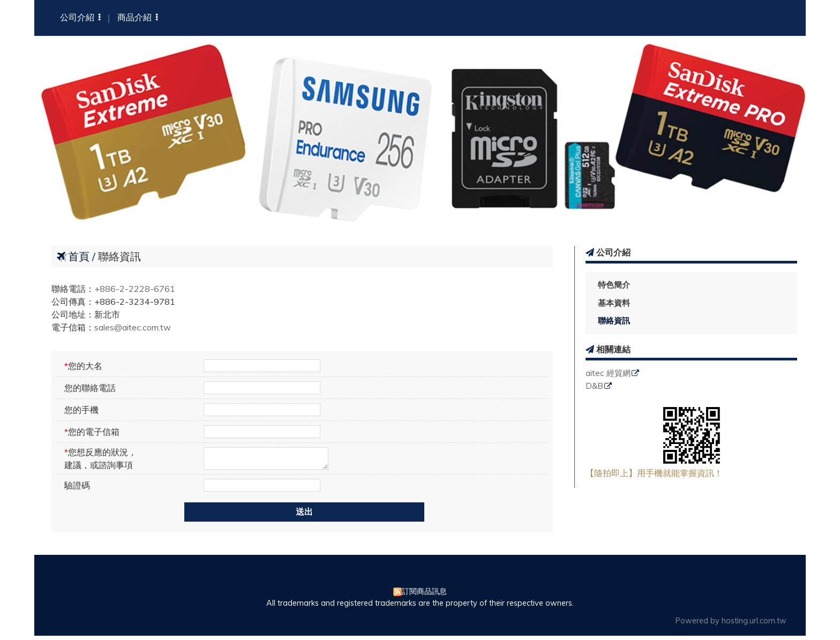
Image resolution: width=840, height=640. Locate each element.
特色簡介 (614, 285)
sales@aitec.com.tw (133, 327)
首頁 (79, 256)
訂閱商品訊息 (424, 596)
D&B (594, 386)
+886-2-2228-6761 (135, 289)
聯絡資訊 (614, 321)
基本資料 (614, 303)
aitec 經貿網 (608, 374)
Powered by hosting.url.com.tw (731, 625)
